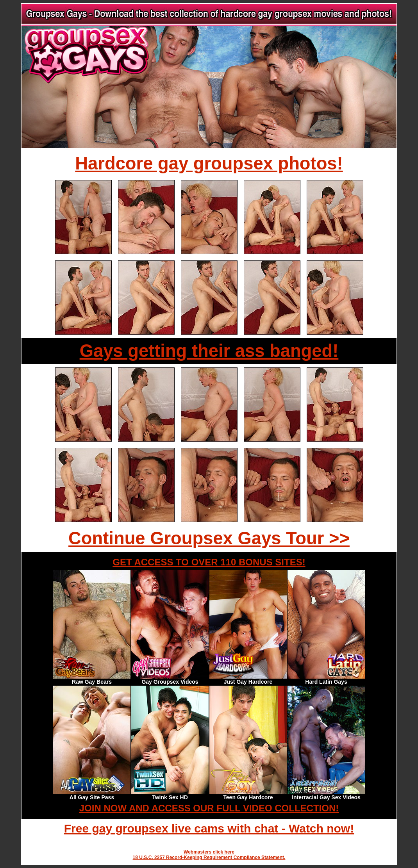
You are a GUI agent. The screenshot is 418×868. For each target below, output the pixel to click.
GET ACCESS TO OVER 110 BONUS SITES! (209, 562)
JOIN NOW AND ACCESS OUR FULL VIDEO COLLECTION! (209, 808)
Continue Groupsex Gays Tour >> (209, 538)
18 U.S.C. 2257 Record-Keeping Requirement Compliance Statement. (209, 857)
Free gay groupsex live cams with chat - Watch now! (209, 828)
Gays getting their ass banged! (209, 351)
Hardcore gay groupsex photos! (209, 163)
